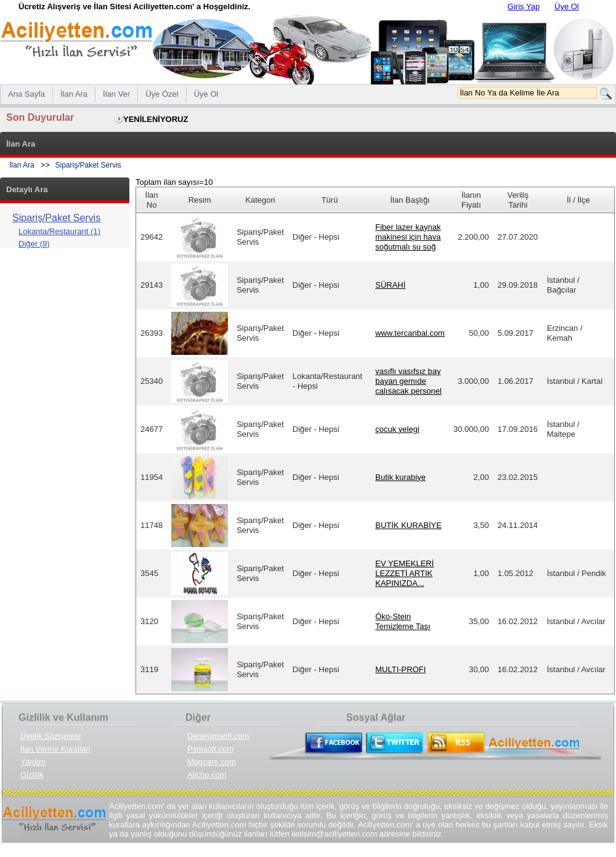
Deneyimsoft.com (218, 736)
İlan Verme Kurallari (55, 749)
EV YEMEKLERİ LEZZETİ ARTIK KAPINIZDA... (404, 573)
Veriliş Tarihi (518, 200)
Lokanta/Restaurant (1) (59, 231)
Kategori (260, 200)
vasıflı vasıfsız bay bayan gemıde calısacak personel (408, 381)
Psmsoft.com (210, 749)
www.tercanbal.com (410, 333)
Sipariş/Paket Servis (88, 165)
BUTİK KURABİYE (408, 525)
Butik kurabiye (400, 477)
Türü (330, 200)
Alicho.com (207, 775)
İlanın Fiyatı (471, 200)
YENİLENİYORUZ (156, 119)
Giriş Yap (524, 6)
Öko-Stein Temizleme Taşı (403, 621)
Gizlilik (32, 775)
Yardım (33, 762)
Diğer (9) (34, 244)
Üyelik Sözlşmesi (51, 736)
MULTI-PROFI (400, 669)
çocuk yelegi (397, 429)
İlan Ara (22, 165)
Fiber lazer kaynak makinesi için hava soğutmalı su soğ (408, 237)
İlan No (152, 200)
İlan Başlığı (410, 200)
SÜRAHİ (390, 285)
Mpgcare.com (212, 762)
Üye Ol (567, 6)
